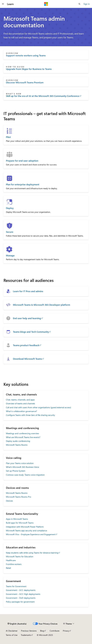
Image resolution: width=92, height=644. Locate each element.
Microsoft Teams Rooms (17, 445)
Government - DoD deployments (21, 598)
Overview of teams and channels (20, 403)
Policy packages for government (20, 602)
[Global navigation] (3, 4)
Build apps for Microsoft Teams (20, 523)
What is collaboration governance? (21, 411)
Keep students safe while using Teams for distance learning (32, 553)
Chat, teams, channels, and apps (20, 400)
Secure (10, 232)
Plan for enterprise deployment (23, 184)
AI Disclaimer (12, 631)
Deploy (10, 208)
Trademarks (26, 635)
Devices (9, 501)
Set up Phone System (16, 471)
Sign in (87, 4)
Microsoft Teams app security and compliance (26, 531)
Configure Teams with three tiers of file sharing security (30, 415)
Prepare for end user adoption (22, 161)
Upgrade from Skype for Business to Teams (29, 69)
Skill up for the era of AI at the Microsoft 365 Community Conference (43, 96)
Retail (8, 568)
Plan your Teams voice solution (20, 463)
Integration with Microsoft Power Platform (25, 527)
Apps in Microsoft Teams (17, 519)
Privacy (66, 631)
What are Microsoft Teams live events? (23, 437)
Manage (10, 255)
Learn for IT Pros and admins (28, 291)
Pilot (8, 137)
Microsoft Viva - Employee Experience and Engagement (31, 534)
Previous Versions (29, 631)
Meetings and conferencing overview (22, 433)
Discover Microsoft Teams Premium (25, 82)
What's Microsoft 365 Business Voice (22, 467)
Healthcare (11, 560)
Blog (42, 631)
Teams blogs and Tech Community (31, 332)
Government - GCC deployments (21, 590)
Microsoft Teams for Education (20, 556)
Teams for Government (16, 586)
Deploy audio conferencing (18, 441)
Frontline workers (14, 564)
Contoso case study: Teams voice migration (25, 475)
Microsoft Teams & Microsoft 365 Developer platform (42, 305)
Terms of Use (12, 635)
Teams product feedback (26, 345)
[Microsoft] (46, 4)
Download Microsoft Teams (27, 359)
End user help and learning (27, 318)
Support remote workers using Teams (26, 55)
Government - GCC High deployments (23, 594)
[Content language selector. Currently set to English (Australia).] (17, 624)
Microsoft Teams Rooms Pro (19, 497)
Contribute (55, 631)
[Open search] (79, 4)
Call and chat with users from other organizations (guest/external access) (38, 407)
